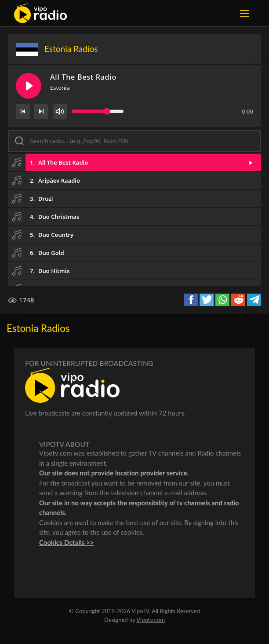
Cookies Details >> (67, 542)
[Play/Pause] (29, 86)
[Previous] (23, 111)
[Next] (41, 111)
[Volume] (60, 111)
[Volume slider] (98, 111)
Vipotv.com (151, 620)
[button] (134, 162)
